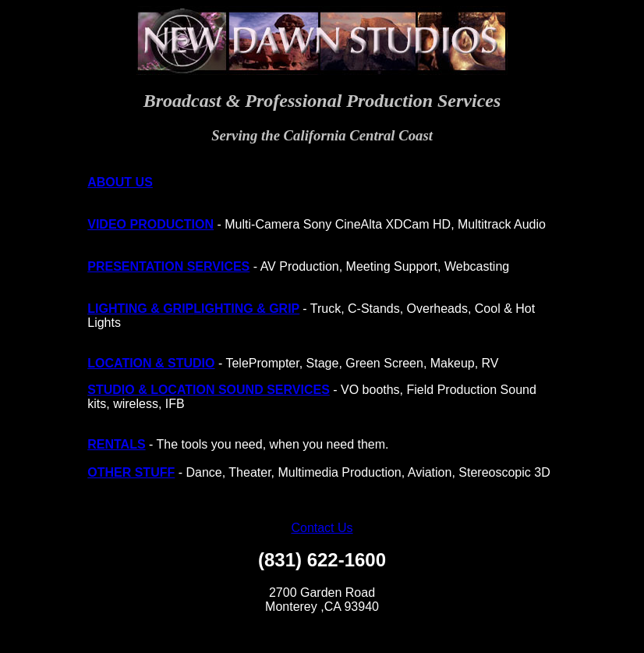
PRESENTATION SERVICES (168, 266)
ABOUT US (120, 182)
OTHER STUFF (131, 472)
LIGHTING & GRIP (140, 309)
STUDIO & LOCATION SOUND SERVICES (209, 390)
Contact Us (322, 528)
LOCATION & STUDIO (151, 363)
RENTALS (116, 444)
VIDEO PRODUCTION (150, 224)
